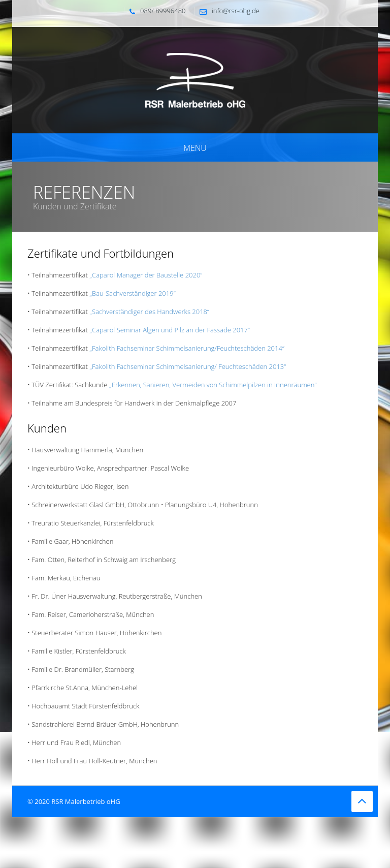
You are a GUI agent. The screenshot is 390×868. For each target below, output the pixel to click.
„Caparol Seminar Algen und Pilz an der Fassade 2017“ (170, 330)
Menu (195, 148)
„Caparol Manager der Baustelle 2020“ (146, 275)
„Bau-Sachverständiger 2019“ (132, 293)
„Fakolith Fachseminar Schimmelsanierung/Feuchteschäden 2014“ (187, 348)
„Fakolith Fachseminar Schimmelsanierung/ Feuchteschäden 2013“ (188, 366)
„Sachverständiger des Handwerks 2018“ (149, 312)
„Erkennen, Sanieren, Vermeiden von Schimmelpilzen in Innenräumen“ (213, 385)
